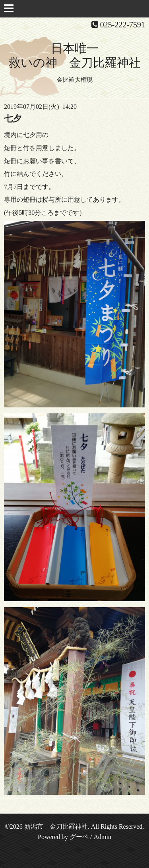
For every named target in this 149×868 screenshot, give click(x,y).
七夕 (13, 119)
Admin (102, 837)
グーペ (79, 837)
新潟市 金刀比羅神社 (56, 827)
